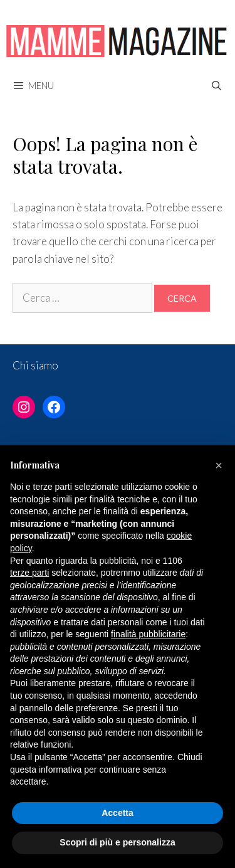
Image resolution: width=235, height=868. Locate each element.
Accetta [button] (118, 813)
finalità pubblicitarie (148, 634)
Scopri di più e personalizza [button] (117, 842)
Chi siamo (35, 365)
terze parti (29, 573)
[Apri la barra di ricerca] (217, 85)
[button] (219, 465)
